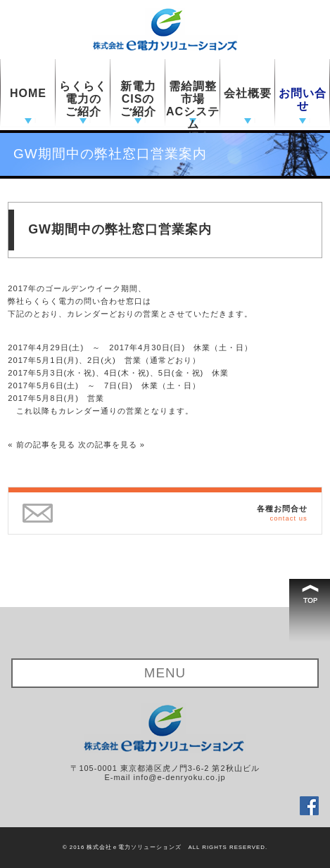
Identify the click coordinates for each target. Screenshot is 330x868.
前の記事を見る (46, 445)
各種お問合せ (282, 513)
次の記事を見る (108, 445)
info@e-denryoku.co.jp (180, 777)
